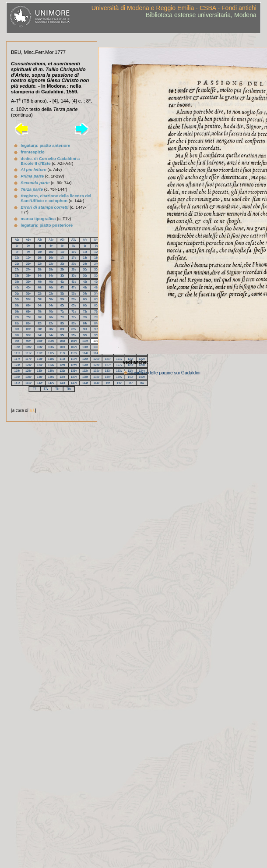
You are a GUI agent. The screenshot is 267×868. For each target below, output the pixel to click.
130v (51, 371)
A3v (74, 240)
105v (28, 347)
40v (51, 282)
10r (40, 252)
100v (51, 341)
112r (40, 353)
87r (17, 329)
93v (28, 335)
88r (40, 329)
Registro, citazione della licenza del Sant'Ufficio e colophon (56, 198)
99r (17, 341)
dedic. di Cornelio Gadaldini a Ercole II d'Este (50, 161)
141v (28, 383)
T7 (34, 389)
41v (74, 282)
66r (85, 305)
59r (62, 299)
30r (85, 269)
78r (85, 317)
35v (74, 276)
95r (62, 335)
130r (40, 371)
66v (96, 305)
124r (40, 365)
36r (85, 276)
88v (51, 329)
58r (40, 299)
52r (40, 293)
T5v (119, 383)
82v (51, 323)
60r (85, 299)
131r (62, 371)
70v (51, 311)
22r (40, 264)
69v (28, 311)
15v (28, 258)
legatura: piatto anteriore (45, 145)
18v (96, 258)
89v (74, 329)
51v (28, 293)
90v (96, 329)
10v (51, 252)
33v (28, 276)
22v (51, 264)
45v (28, 287)
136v (51, 377)
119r (62, 359)
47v (74, 287)
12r (85, 252)
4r (40, 246)
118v (51, 359)
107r (62, 347)
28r (40, 269)
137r (62, 377)
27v (28, 269)
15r (17, 258)
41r (62, 282)
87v (28, 329)
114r (85, 353)
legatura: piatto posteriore (47, 225)
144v (96, 383)
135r (17, 377)
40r (40, 282)
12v (96, 252)
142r (40, 383)
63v (28, 305)
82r (40, 323)
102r (85, 341)
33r (17, 276)
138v (96, 377)
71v (74, 311)
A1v (28, 240)
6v (97, 246)
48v (96, 287)
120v (96, 359)
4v (51, 246)
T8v (69, 389)
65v (74, 305)
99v (28, 341)
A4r (85, 240)
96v (96, 335)
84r (85, 323)
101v (74, 341)
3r (17, 246)
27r (17, 269)
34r (40, 276)
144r (85, 383)
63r (17, 305)
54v (96, 293)
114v (96, 353)
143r (62, 383)
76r (40, 317)
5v (74, 246)
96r (85, 335)
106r (40, 347)
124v (51, 365)
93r (17, 335)
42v (96, 282)
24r (85, 264)
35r (62, 276)
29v (74, 269)
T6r (130, 383)
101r (62, 341)
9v (28, 252)
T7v (46, 389)
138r (85, 377)
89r (62, 329)
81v (28, 323)
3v (28, 246)
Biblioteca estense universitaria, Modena (201, 15)
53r (62, 293)
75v (28, 317)
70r (40, 311)
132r (85, 371)
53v (74, 293)
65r (62, 305)
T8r (57, 389)
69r (17, 311)
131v (74, 371)
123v (28, 365)
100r (40, 341)
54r (85, 293)
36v (96, 276)
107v (74, 347)
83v (74, 323)
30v (96, 269)
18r (85, 258)
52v (51, 293)
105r (17, 347)
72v (96, 311)
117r (17, 359)
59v (74, 299)
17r (62, 258)
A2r (40, 240)
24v (96, 264)
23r (62, 264)
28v (51, 269)
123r (17, 365)
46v (51, 287)
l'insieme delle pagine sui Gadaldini (165, 373)
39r (17, 282)
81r (17, 323)
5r (63, 246)
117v (28, 359)
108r (85, 347)
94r (40, 335)
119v (74, 359)
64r (40, 305)
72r (85, 311)
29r (62, 269)
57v (28, 299)
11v (74, 252)
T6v (142, 383)
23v (74, 264)
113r (62, 353)
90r (85, 329)
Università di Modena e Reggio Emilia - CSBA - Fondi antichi (174, 8)
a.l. (32, 410)
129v (28, 371)
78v (96, 317)
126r (85, 365)
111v (28, 353)
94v (51, 335)
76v (51, 317)
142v (51, 383)
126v (96, 365)
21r (17, 264)
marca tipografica (38, 219)
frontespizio (32, 152)
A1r (17, 240)
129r (17, 371)
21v (28, 264)
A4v (97, 240)
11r (62, 252)
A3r (63, 240)
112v (51, 353)
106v (51, 347)
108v (96, 347)
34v (51, 276)
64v (51, 305)
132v (96, 371)
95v (74, 335)
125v (74, 365)
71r (62, 311)
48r (85, 287)
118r (40, 359)
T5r (108, 383)
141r (17, 383)
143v (74, 383)
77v (74, 317)
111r (17, 353)
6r (85, 246)
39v (28, 282)
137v (74, 377)
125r (62, 365)
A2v (51, 240)
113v (74, 353)
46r (40, 287)
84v (96, 323)
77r (62, 317)
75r (17, 317)
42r (85, 282)
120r (85, 359)
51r (17, 293)
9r (17, 252)
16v (51, 258)
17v (74, 258)
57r (17, 299)
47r (62, 287)
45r (17, 287)
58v (51, 299)
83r (62, 323)
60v (96, 299)
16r (40, 258)
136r (40, 377)
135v (28, 377)
